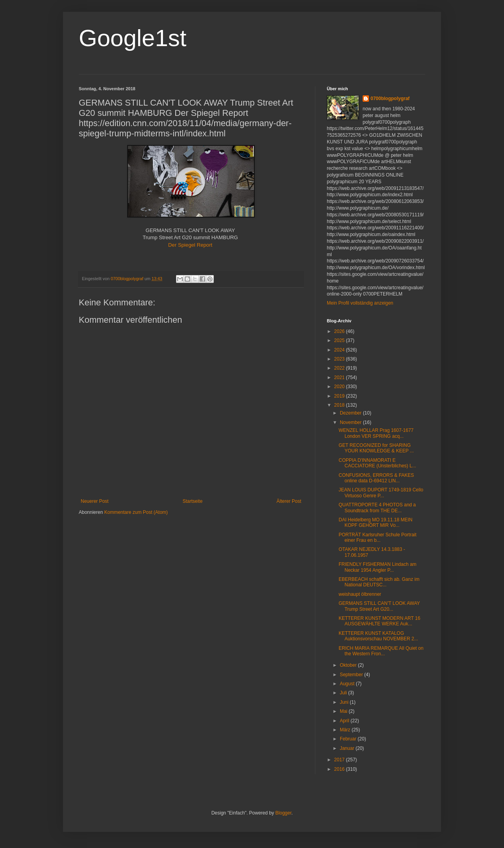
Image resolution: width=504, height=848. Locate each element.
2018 (340, 405)
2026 (340, 331)
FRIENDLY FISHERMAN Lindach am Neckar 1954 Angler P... (378, 567)
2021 (340, 378)
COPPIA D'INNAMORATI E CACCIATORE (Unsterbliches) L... (377, 463)
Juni (345, 702)
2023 (340, 359)
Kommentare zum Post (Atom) (136, 512)
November (351, 422)
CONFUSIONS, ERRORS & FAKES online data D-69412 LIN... (376, 478)
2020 (340, 387)
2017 (340, 760)
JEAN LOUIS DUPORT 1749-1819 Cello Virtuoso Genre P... (381, 493)
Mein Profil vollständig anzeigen (360, 303)
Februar (349, 739)
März (346, 730)
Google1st (133, 38)
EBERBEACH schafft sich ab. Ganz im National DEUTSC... (379, 582)
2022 (340, 368)
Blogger (283, 813)
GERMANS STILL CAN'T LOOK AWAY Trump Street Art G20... (379, 606)
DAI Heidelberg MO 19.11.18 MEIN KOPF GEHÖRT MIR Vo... (375, 523)
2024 (340, 350)
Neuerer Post (95, 501)
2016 (340, 769)
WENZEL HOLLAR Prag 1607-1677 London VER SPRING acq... (376, 433)
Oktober (349, 665)
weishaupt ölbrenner (360, 594)
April (345, 721)
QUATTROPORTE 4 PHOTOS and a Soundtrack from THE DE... (377, 508)
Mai (344, 711)
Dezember (351, 413)
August (348, 684)
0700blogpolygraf (390, 99)
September (352, 675)
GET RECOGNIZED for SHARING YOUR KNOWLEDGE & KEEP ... (376, 448)
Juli (344, 693)
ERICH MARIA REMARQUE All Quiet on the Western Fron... (381, 651)
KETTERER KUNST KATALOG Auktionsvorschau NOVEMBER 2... (378, 636)
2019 (340, 396)
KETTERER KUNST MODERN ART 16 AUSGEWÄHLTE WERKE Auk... (379, 621)
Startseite (193, 501)
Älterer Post (289, 501)
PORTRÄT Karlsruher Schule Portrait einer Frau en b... (378, 537)
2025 (340, 340)
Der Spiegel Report (191, 245)
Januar (348, 748)
